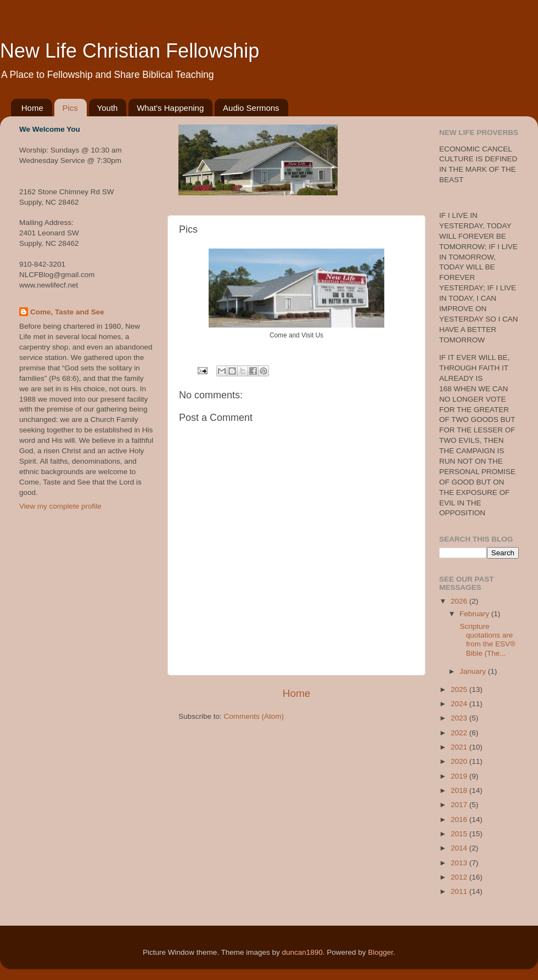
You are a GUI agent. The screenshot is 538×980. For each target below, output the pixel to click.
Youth (108, 108)
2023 (460, 718)
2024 (460, 704)
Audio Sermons (251, 108)
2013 (460, 863)
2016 (460, 820)
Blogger (380, 952)
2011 (460, 891)
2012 (460, 877)
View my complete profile (60, 506)
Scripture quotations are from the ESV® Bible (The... (487, 640)
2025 (460, 689)
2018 (460, 790)
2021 (460, 747)
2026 (460, 601)
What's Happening (170, 108)
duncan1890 (302, 952)
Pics (70, 108)
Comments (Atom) (254, 716)
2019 (460, 776)
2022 (460, 733)
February (475, 614)
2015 (460, 834)
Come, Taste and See (67, 312)
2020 (460, 761)
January (474, 671)
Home (32, 108)
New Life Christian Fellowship (130, 51)
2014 (460, 848)
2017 (460, 805)
